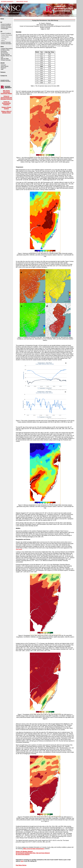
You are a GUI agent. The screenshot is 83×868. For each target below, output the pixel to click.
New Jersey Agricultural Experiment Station (6, 92)
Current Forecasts (6, 26)
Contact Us (4, 76)
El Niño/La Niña (5, 50)
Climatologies (4, 29)
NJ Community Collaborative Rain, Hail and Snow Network (33, 853)
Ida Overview (4, 53)
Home (2, 19)
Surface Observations (7, 35)
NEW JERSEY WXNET (22, 1)
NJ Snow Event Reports (23, 854)
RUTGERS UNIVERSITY (7, 1)
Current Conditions (6, 24)
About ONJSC (5, 66)
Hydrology (4, 39)
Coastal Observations (7, 49)
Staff (2, 69)
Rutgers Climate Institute (6, 108)
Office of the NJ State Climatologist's (34, 849)
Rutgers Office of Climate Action (6, 112)
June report (19, 549)
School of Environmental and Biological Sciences (6, 98)
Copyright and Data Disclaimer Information (6, 81)
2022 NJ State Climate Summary (6, 59)
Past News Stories (21, 865)
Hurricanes (4, 51)
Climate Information (6, 27)
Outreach (3, 65)
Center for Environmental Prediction (6, 103)
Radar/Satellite (5, 37)
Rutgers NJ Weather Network (24, 852)
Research (3, 68)
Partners (3, 72)
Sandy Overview (5, 54)
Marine (3, 41)
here (22, 861)
